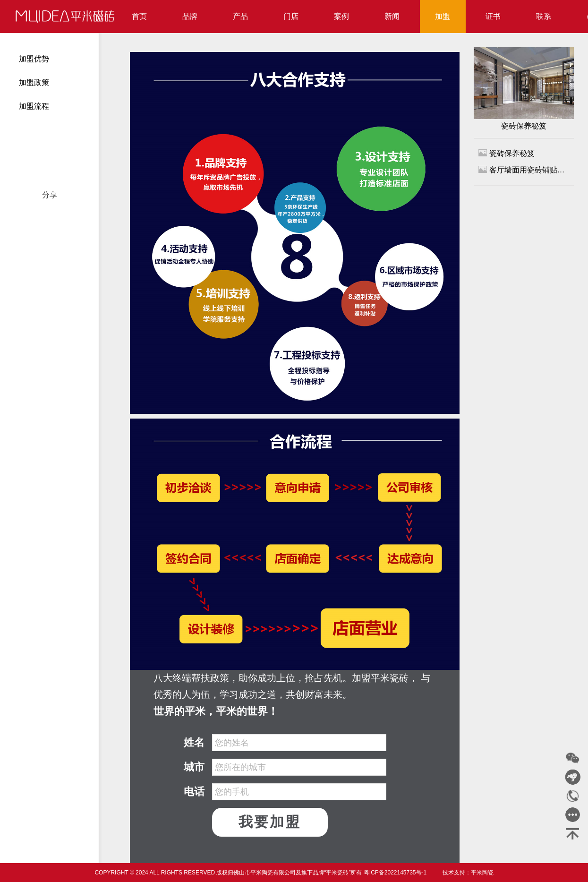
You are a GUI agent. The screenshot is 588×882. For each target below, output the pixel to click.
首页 (139, 16)
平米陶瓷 (482, 873)
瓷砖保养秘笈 (524, 89)
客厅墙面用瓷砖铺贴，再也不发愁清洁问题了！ (524, 169)
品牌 (190, 16)
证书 (493, 16)
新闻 (392, 16)
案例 (341, 16)
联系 (544, 16)
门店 (291, 16)
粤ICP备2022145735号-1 (395, 873)
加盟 (443, 16)
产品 (240, 16)
